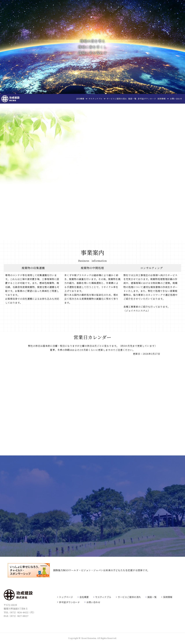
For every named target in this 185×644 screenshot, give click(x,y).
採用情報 (162, 99)
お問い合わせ (176, 99)
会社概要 (80, 99)
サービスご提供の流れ (117, 99)
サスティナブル (95, 99)
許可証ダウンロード (147, 99)
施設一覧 (132, 99)
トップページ (66, 597)
